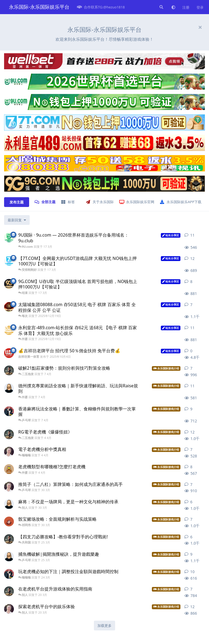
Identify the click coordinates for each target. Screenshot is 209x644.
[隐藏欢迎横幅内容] (200, 27)
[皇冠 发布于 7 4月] (9, 370)
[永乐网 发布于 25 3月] (9, 557)
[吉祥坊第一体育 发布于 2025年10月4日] (9, 353)
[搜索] (161, 7)
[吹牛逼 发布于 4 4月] (9, 434)
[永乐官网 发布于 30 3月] (9, 522)
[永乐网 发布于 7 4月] (9, 388)
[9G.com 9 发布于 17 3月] (9, 284)
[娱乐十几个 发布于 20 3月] (9, 609)
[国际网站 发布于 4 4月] (9, 469)
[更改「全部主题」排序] (17, 220)
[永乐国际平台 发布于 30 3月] (9, 504)
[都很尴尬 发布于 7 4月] (9, 411)
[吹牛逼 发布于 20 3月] (9, 591)
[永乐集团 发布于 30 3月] (9, 487)
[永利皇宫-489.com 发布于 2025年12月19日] (9, 330)
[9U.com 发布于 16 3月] (9, 237)
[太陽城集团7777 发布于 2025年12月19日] (9, 307)
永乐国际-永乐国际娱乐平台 (39, 7)
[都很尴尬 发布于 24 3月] (9, 574)
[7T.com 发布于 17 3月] (9, 261)
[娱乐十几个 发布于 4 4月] (9, 452)
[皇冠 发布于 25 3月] (9, 539)
